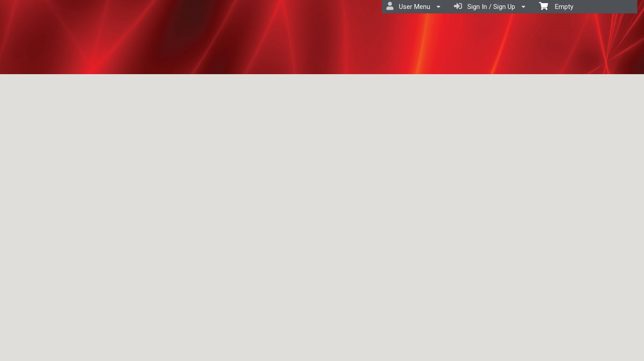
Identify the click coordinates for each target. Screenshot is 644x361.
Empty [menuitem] (556, 6)
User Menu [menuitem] (413, 6)
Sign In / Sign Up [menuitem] (490, 6)
